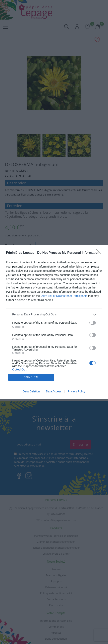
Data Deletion (31, 391)
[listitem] (54, 315)
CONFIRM (31, 377)
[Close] (100, 253)
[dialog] (54, 322)
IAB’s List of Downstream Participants (64, 296)
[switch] (93, 323)
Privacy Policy (76, 391)
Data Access (54, 391)
